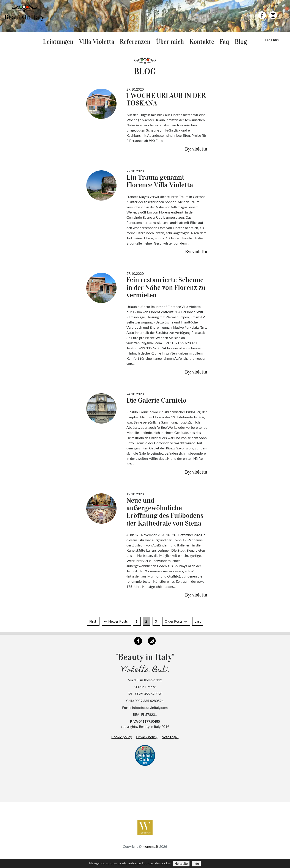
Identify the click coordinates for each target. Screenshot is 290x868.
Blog (241, 42)
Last (198, 621)
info (196, 864)
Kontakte (202, 42)
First (93, 621)
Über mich (170, 42)
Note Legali (170, 737)
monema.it (150, 839)
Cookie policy (122, 737)
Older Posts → (176, 621)
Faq (224, 42)
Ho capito (181, 864)
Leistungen (58, 42)
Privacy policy (147, 737)
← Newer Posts (116, 621)
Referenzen (135, 42)
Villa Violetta (97, 42)
